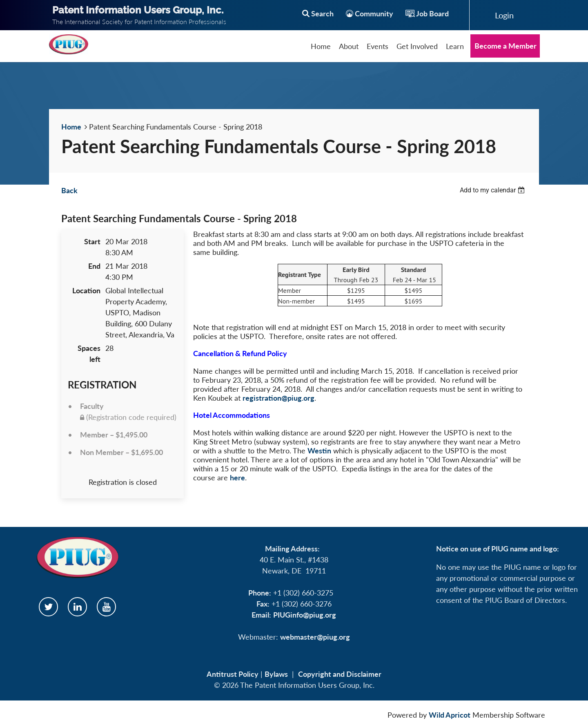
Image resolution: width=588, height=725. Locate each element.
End (94, 266)
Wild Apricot (450, 715)
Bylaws (276, 674)
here (237, 477)
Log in (504, 15)
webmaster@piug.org (315, 637)
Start (92, 241)
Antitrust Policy (233, 674)
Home (71, 127)
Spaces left (89, 354)
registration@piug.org (278, 398)
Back (69, 190)
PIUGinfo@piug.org (305, 615)
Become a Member (506, 46)
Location (86, 290)
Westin (319, 451)
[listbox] (493, 190)
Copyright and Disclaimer (340, 674)
